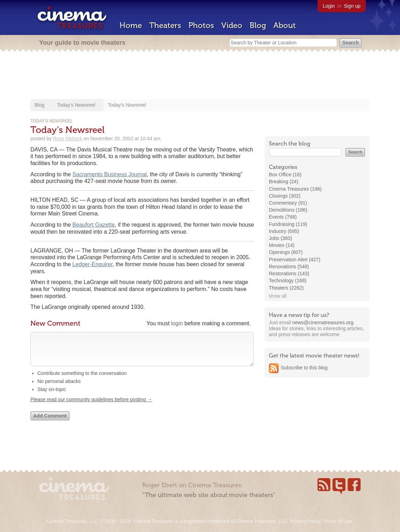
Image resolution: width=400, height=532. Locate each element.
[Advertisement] (200, 76)
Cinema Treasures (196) (295, 189)
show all (278, 296)
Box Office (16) (285, 175)
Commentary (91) (288, 203)
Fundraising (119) (288, 224)
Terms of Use (337, 521)
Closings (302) (285, 196)
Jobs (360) (280, 238)
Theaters (165, 25)
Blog (258, 25)
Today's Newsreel (76, 105)
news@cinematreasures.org (323, 322)
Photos (201, 25)
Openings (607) (286, 252)
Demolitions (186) (288, 210)
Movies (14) (282, 245)
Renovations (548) (289, 267)
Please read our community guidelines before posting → (91, 406)
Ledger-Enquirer (92, 264)
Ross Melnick (68, 139)
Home (131, 25)
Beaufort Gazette (94, 225)
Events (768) (283, 217)
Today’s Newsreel (127, 105)
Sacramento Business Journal (110, 174)
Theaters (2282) (286, 288)
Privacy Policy (305, 521)
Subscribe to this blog (304, 368)
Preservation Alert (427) (295, 260)
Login (329, 6)
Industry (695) (284, 231)
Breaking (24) (284, 182)
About (285, 25)
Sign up (352, 6)
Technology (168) (288, 281)
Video (232, 25)
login (177, 323)
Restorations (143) (289, 274)
